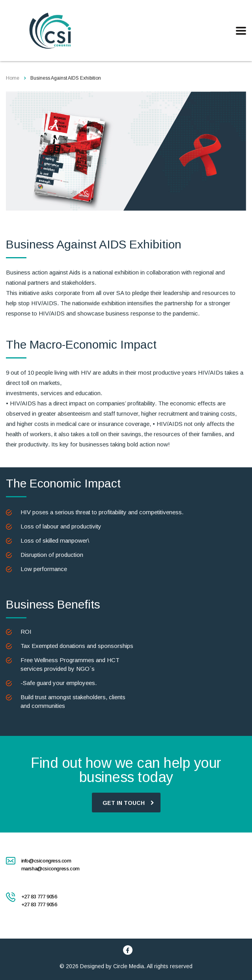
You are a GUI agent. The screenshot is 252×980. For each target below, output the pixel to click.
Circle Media (129, 966)
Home (13, 78)
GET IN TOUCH (128, 802)
